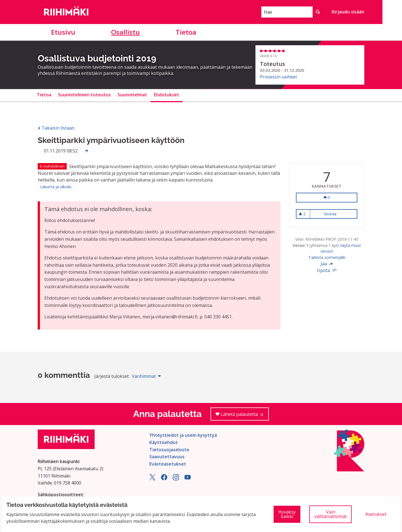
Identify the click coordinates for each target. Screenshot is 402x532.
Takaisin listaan (56, 128)
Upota (327, 270)
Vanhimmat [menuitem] (144, 376)
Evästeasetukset (168, 464)
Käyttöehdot (164, 442)
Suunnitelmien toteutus (84, 95)
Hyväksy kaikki (287, 514)
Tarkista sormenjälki (327, 257)
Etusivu (63, 32)
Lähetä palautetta (242, 416)
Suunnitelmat (132, 95)
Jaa (327, 264)
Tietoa (186, 32)
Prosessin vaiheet (278, 77)
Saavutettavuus (167, 457)
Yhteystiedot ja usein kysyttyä (183, 435)
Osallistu (125, 32)
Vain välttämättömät (331, 514)
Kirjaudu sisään (348, 12)
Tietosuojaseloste (169, 450)
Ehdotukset (167, 95)
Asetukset (376, 514)
